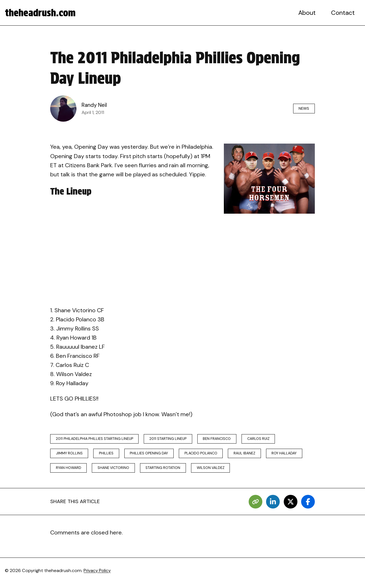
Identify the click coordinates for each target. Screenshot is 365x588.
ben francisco (229, 439)
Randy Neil (95, 105)
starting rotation (220, 472)
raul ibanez (262, 456)
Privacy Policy (98, 575)
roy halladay (71, 472)
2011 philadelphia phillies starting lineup (97, 439)
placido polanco (214, 456)
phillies (111, 456)
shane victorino (166, 472)
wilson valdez (272, 472)
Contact (344, 13)
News (302, 108)
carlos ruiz (275, 439)
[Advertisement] (182, 259)
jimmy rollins (71, 456)
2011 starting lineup (176, 439)
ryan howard (117, 472)
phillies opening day (157, 456)
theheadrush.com (43, 13)
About (308, 13)
